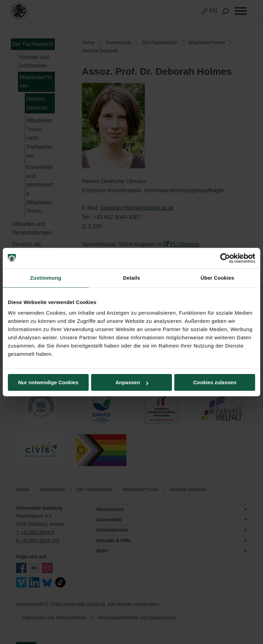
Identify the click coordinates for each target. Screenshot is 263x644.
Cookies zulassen (215, 382)
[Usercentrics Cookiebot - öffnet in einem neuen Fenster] (225, 258)
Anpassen (132, 382)
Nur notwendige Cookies (48, 382)
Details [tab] (131, 278)
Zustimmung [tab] (46, 278)
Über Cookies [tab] (217, 278)
